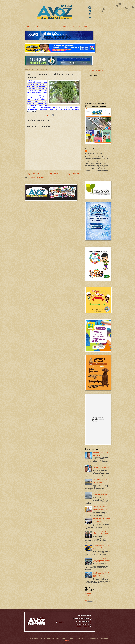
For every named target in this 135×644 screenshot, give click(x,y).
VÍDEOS (65, 26)
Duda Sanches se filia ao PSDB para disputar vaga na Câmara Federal (101, 547)
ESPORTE (76, 26)
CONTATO (99, 26)
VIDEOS (87, 605)
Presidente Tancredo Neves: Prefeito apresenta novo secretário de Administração (100, 508)
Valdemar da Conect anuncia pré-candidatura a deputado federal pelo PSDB (100, 454)
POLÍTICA (53, 26)
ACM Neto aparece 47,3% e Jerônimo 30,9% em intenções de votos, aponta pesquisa (101, 467)
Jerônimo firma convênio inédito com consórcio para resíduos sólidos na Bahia (101, 520)
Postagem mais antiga (73, 174)
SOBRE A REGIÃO (92, 151)
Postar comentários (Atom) (37, 177)
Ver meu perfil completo (91, 174)
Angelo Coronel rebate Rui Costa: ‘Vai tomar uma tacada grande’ (101, 533)
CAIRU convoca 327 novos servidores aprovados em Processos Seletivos (100, 481)
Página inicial (54, 174)
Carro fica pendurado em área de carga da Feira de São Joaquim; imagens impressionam (101, 574)
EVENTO (88, 598)
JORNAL (87, 26)
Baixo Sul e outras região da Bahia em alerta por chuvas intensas (100, 494)
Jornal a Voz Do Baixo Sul (96, 71)
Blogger (67, 640)
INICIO (30, 26)
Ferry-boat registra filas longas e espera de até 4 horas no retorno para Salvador (101, 560)
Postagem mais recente (34, 174)
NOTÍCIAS (41, 26)
